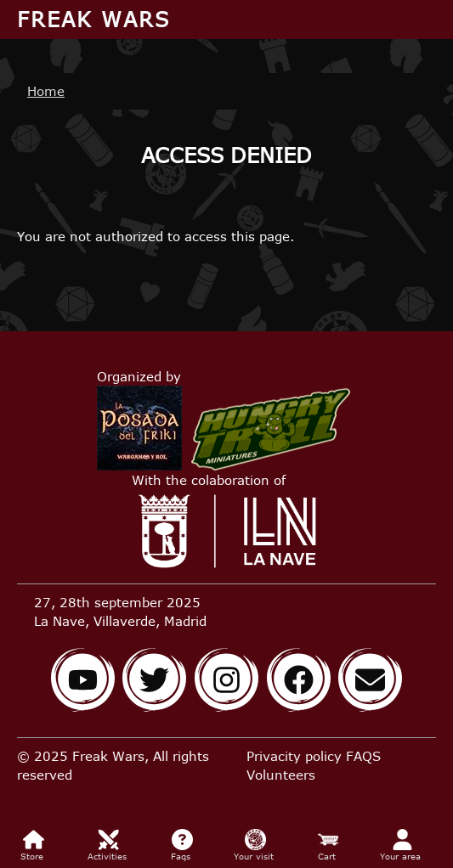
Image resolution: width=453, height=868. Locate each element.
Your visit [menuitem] (255, 845)
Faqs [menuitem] (182, 845)
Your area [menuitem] (402, 845)
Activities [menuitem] (109, 845)
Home (46, 91)
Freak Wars (93, 19)
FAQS (363, 756)
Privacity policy (294, 756)
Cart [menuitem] (328, 845)
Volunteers (281, 775)
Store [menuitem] (34, 845)
